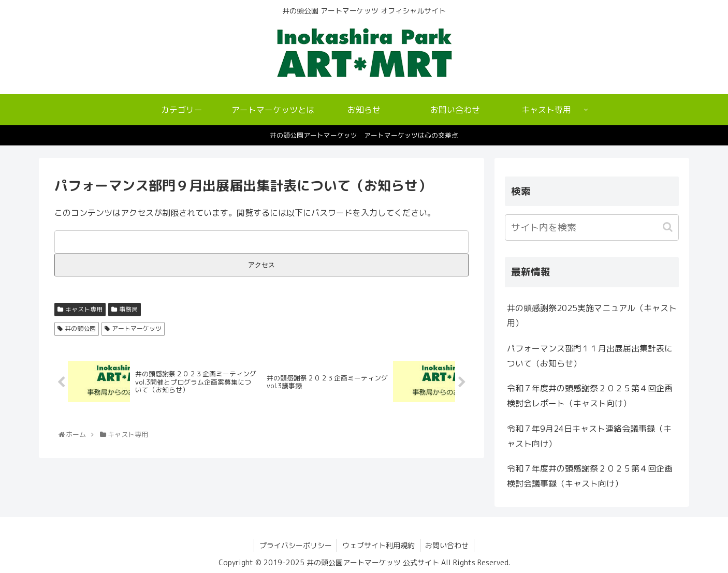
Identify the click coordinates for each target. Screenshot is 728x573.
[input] (592, 227)
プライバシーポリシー (295, 545)
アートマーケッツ (137, 328)
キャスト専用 (84, 309)
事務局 (128, 309)
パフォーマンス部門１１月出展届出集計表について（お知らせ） (590, 356)
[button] (669, 227)
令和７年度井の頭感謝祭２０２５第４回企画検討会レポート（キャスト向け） (590, 396)
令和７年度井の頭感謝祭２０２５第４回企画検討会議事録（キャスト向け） (590, 476)
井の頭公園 (80, 328)
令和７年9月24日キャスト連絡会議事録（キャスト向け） (589, 436)
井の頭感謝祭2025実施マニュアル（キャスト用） (592, 315)
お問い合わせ (447, 545)
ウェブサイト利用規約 (378, 545)
